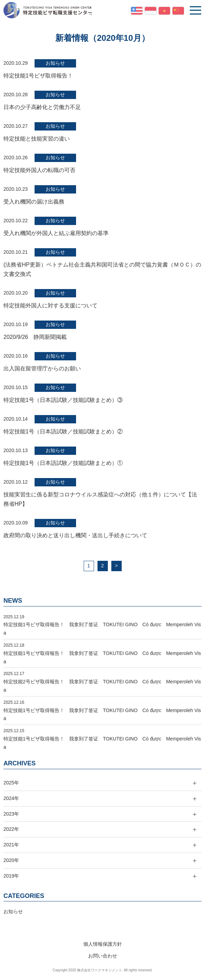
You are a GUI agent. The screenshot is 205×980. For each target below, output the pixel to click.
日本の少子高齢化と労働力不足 (42, 107)
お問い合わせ (103, 956)
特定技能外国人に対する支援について (50, 305)
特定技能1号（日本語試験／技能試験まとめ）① (63, 463)
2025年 (11, 783)
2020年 (11, 860)
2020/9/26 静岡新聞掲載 (35, 337)
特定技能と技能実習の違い (37, 139)
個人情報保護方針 (103, 944)
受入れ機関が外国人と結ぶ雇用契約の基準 (56, 233)
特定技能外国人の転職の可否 (39, 170)
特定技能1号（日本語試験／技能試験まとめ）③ (63, 400)
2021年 (11, 845)
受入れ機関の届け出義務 (34, 202)
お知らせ (55, 63)
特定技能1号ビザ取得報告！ (38, 76)
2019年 (11, 876)
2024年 (11, 798)
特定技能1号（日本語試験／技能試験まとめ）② (63, 431)
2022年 (11, 829)
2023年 (11, 814)
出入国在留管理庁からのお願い (42, 368)
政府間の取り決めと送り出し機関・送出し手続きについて (75, 535)
